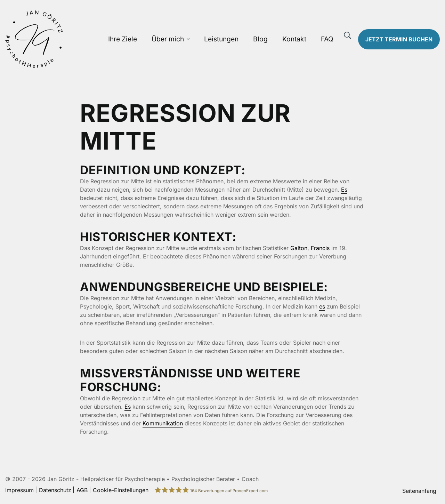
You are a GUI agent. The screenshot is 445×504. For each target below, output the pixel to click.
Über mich (168, 39)
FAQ (327, 39)
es (322, 306)
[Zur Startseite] (56, 39)
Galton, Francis (310, 248)
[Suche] (348, 35)
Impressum (19, 490)
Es (344, 190)
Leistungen (221, 39)
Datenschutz (55, 490)
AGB (82, 490)
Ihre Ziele (123, 39)
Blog (260, 39)
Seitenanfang (419, 491)
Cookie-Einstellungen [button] (121, 490)
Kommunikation (163, 423)
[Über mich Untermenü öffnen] (188, 39)
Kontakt (294, 39)
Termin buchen (399, 39)
